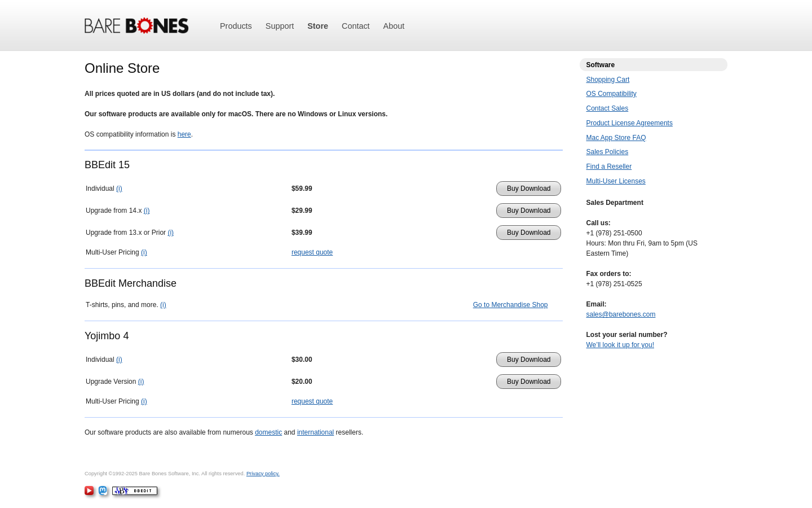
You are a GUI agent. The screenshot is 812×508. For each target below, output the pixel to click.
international (315, 432)
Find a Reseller (609, 167)
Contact (356, 26)
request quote (312, 252)
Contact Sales (608, 108)
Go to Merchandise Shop (511, 305)
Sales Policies (608, 152)
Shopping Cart (608, 80)
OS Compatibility (612, 94)
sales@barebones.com (621, 314)
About (394, 26)
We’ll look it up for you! (621, 345)
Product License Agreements (630, 123)
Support (280, 26)
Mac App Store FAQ (616, 138)
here (184, 134)
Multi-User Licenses (616, 181)
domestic (268, 432)
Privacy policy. (263, 474)
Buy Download (529, 189)
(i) (119, 189)
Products (236, 26)
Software (601, 65)
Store (318, 26)
